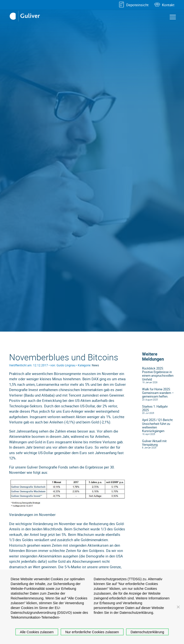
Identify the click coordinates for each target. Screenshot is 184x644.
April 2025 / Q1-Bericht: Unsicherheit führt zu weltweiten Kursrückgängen (158, 425)
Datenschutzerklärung (147, 632)
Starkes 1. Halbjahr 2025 (155, 408)
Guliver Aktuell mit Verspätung (154, 443)
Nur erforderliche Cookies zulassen (92, 632)
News (95, 365)
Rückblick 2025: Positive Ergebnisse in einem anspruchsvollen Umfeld (158, 374)
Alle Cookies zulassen (37, 632)
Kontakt (168, 5)
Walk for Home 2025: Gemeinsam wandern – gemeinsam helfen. (158, 393)
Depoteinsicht (137, 5)
